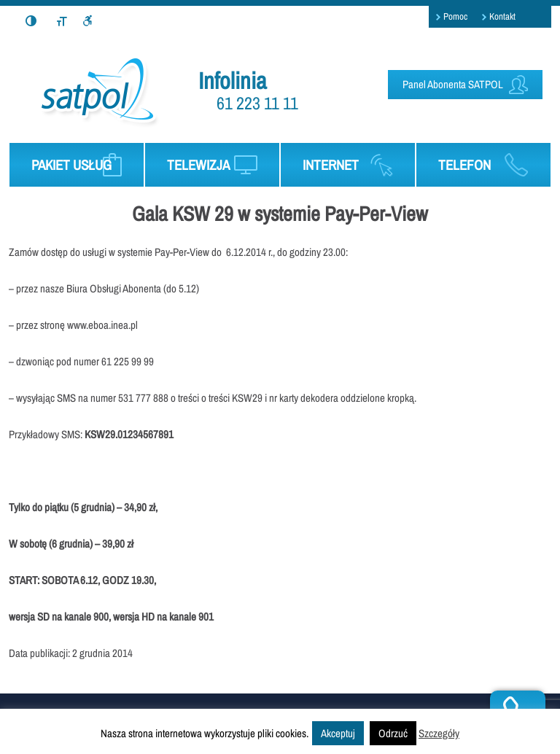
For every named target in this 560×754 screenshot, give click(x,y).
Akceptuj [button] (338, 733)
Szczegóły (439, 733)
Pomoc (455, 16)
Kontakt (502, 16)
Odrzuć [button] (393, 733)
